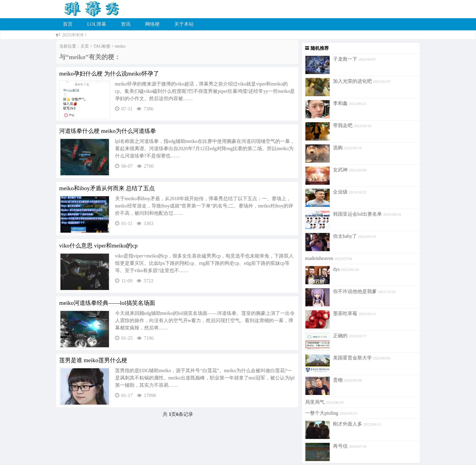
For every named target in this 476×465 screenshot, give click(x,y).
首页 (68, 24)
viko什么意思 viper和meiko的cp (98, 246)
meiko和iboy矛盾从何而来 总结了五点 (107, 188)
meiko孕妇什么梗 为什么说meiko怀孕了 (109, 74)
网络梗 (152, 24)
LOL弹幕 (97, 24)
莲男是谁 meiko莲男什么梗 (93, 360)
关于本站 (184, 24)
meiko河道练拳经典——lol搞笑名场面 (107, 303)
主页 (85, 46)
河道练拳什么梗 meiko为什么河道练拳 (108, 131)
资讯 (126, 24)
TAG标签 (102, 46)
